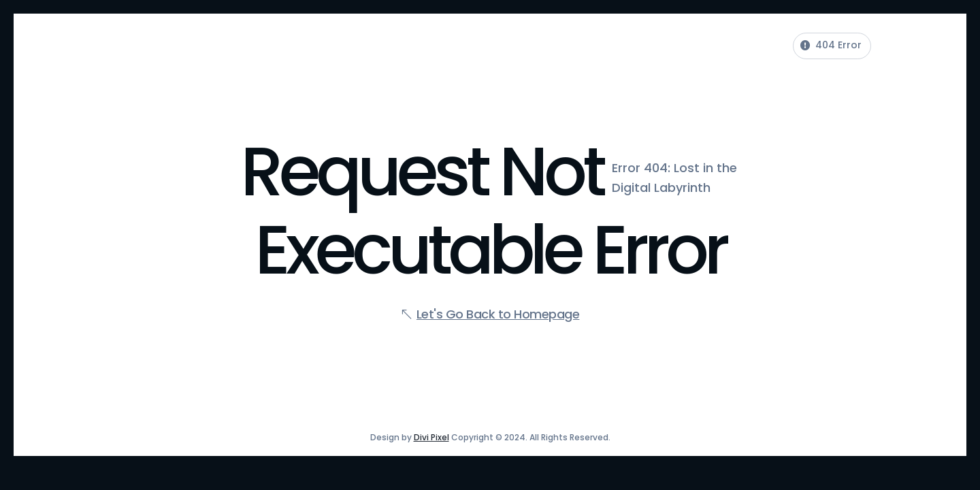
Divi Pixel (431, 437)
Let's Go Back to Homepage (498, 314)
